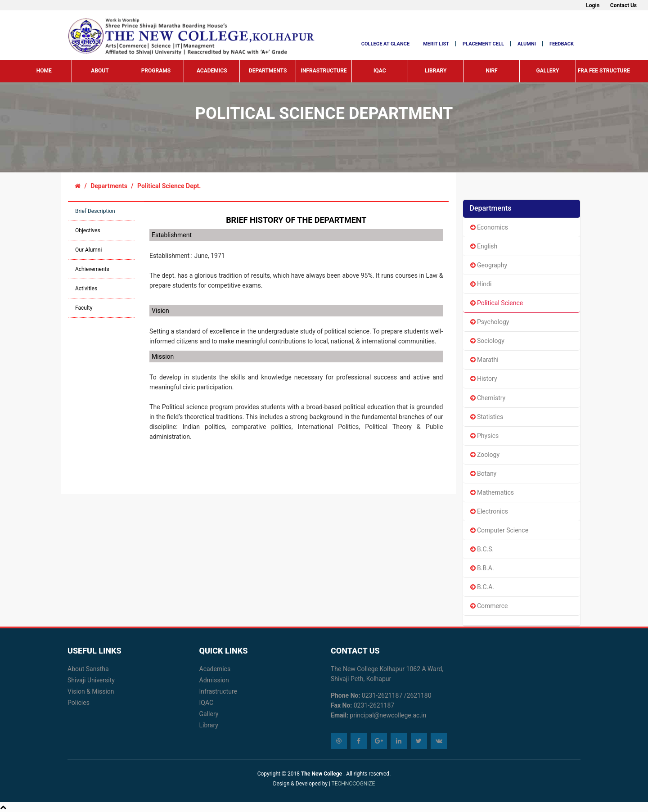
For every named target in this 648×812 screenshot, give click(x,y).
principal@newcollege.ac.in (388, 715)
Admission (214, 680)
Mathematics (492, 492)
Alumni (527, 44)
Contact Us (623, 5)
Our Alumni (88, 250)
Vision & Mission (91, 691)
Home (44, 71)
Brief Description (95, 211)
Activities (86, 289)
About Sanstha (88, 669)
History (484, 379)
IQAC (380, 71)
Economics (489, 227)
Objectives (88, 230)
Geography (489, 265)
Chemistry (488, 398)
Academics (212, 71)
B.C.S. (482, 549)
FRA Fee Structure (604, 71)
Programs (156, 71)
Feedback (562, 44)
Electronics (489, 511)
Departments (268, 71)
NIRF (491, 71)
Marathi (484, 360)
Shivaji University (91, 680)
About (100, 71)
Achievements (92, 269)
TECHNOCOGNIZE (353, 784)
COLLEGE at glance (385, 44)
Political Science (497, 303)
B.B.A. (482, 568)
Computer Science (499, 530)
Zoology (485, 455)
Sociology (487, 341)
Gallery (548, 71)
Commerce (489, 606)
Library (436, 71)
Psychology (490, 322)
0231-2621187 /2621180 (396, 695)
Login (593, 5)
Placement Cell (483, 44)
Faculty (84, 308)
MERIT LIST (436, 44)
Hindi (481, 284)
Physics (485, 436)
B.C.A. (482, 587)
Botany (484, 474)
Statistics (487, 417)
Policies (79, 703)
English (484, 246)
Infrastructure (324, 71)
